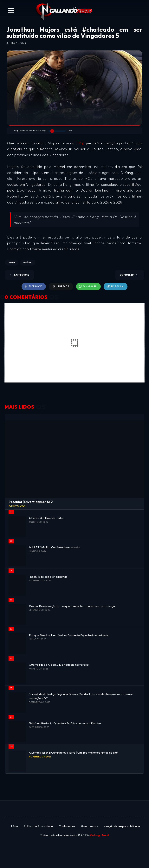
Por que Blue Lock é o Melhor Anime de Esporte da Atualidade (69, 635)
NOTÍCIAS (28, 262)
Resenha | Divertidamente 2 (31, 502)
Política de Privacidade (38, 826)
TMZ (81, 143)
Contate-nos (67, 826)
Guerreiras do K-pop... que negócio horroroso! (59, 665)
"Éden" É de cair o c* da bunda (48, 577)
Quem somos (90, 826)
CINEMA (12, 262)
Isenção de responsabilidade (122, 826)
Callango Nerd (99, 835)
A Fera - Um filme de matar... (47, 518)
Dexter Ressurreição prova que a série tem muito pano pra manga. (72, 606)
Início (14, 826)
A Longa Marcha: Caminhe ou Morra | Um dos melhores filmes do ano (73, 753)
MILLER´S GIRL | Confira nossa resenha (55, 547)
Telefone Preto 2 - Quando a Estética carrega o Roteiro (65, 723)
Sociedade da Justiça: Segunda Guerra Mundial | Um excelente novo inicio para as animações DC (81, 696)
